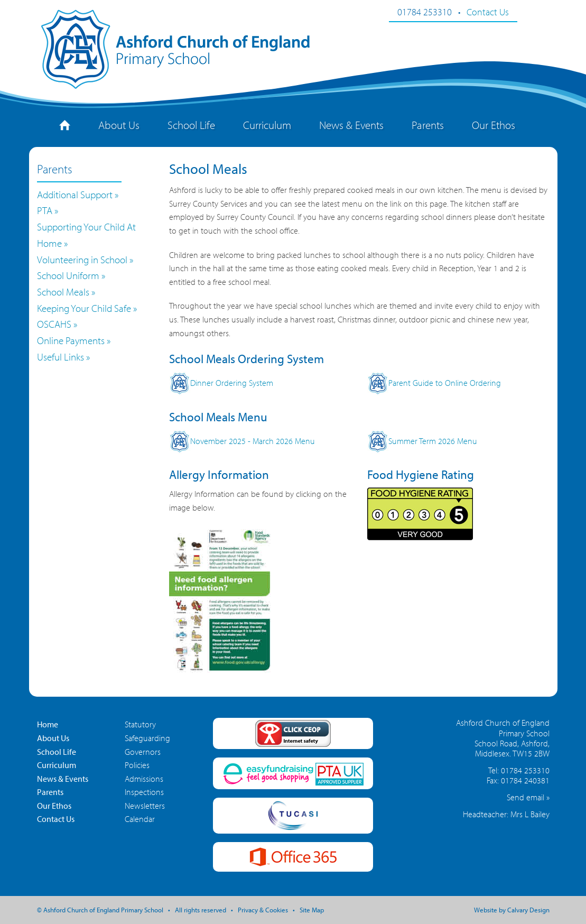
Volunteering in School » (85, 260)
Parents (428, 125)
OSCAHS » (57, 324)
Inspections (144, 792)
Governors (143, 752)
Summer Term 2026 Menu (422, 441)
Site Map (312, 910)
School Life (191, 125)
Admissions (144, 779)
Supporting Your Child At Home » (86, 235)
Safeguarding (147, 738)
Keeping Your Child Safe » (87, 308)
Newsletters (145, 806)
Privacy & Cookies (263, 910)
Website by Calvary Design (512, 910)
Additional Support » (78, 195)
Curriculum (267, 125)
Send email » (528, 797)
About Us (119, 125)
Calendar (140, 819)
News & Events (351, 125)
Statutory (140, 724)
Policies (137, 765)
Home (48, 724)
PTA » (48, 210)
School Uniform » (71, 275)
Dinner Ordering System (221, 383)
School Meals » (66, 292)
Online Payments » (74, 340)
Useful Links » (63, 357)
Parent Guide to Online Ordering (434, 383)
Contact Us (488, 12)
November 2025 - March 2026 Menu (242, 441)
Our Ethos (494, 125)
